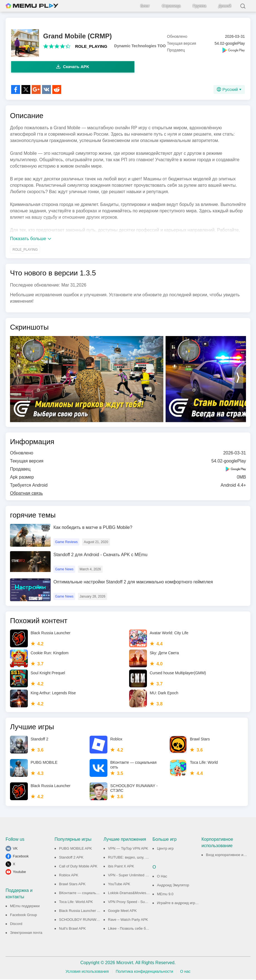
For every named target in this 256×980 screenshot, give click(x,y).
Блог (145, 6)
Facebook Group (24, 916)
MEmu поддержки (25, 907)
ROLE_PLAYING (91, 46)
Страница (171, 6)
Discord (16, 925)
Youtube (19, 873)
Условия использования (87, 972)
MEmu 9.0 (165, 895)
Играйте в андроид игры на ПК (183, 904)
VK (15, 849)
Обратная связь (26, 494)
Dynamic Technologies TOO (140, 46)
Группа (200, 6)
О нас (185, 972)
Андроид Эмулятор (173, 886)
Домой (225, 6)
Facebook (21, 857)
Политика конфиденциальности (145, 972)
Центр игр (165, 849)
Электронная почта (26, 933)
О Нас (162, 877)
